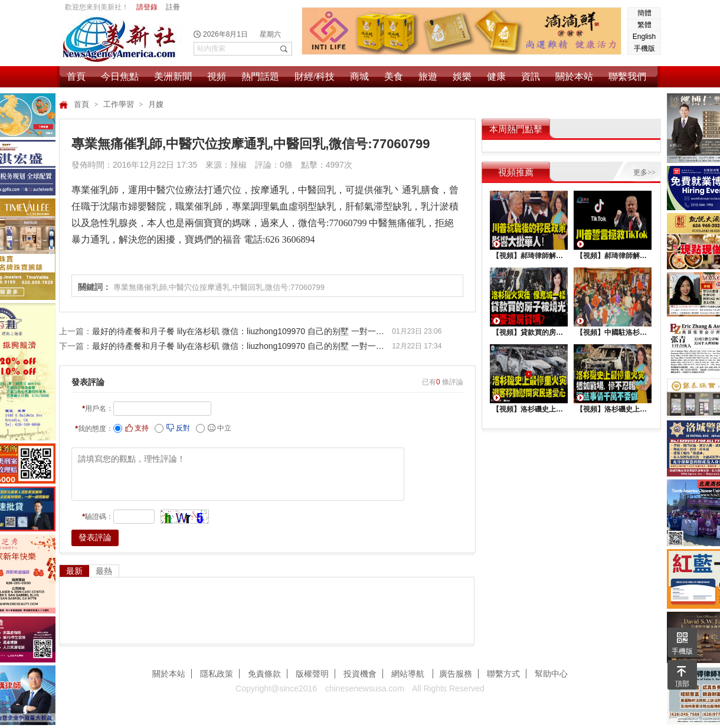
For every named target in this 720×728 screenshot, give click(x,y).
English (644, 37)
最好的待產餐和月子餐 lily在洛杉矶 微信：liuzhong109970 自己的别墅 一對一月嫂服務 (242, 331)
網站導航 (409, 674)
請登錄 (147, 7)
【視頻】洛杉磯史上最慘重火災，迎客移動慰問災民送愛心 (529, 409)
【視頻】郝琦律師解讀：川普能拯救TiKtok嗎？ (613, 256)
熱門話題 (260, 76)
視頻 (217, 76)
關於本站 (574, 76)
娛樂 (462, 76)
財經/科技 (315, 76)
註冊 (173, 7)
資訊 (531, 76)
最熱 (104, 571)
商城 (359, 76)
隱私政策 (217, 674)
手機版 (644, 48)
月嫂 (156, 104)
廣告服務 (456, 674)
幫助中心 (551, 674)
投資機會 (360, 674)
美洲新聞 (173, 76)
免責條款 (264, 674)
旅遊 (428, 76)
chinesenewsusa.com (365, 688)
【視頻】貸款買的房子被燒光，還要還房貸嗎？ (529, 332)
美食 (394, 76)
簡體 (644, 13)
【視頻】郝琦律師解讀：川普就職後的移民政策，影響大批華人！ (529, 256)
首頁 (76, 76)
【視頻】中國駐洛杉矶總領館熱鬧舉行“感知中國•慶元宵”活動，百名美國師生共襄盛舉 (613, 332)
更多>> (644, 172)
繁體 (644, 25)
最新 (74, 571)
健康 (496, 76)
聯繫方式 (503, 674)
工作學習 (120, 104)
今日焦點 (120, 76)
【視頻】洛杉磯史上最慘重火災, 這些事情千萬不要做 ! (613, 409)
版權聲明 (312, 674)
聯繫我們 (627, 76)
